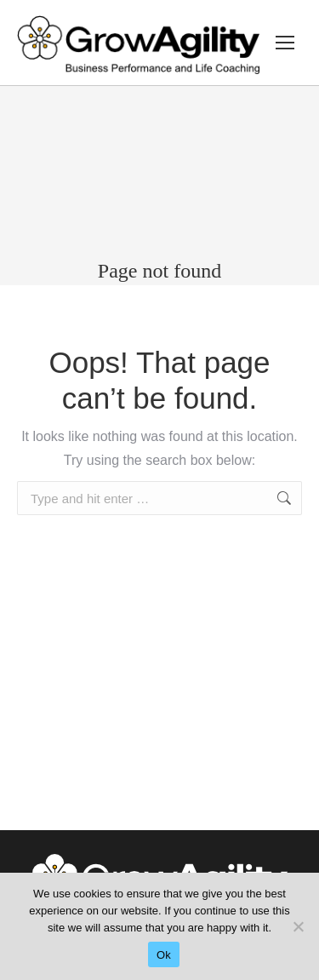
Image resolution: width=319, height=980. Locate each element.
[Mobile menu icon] (285, 43)
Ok (164, 955)
